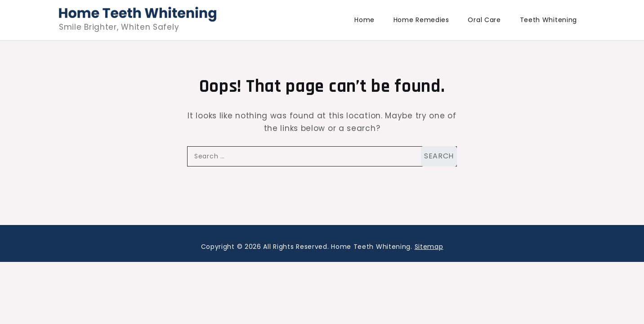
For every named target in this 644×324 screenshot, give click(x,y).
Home (364, 20)
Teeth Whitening (549, 20)
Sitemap (429, 247)
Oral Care (484, 20)
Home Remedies (421, 20)
